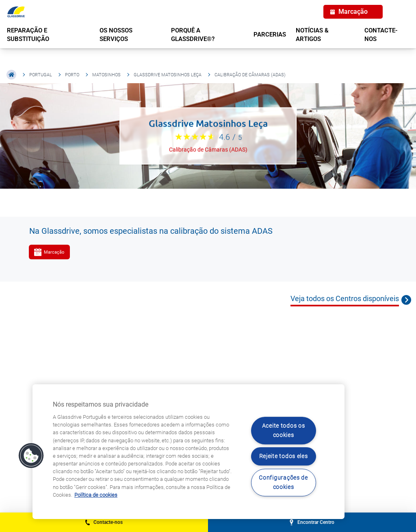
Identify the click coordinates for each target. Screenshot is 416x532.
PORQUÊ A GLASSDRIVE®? (193, 35)
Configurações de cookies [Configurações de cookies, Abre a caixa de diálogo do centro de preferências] (283, 482)
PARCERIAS (270, 34)
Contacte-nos (381, 35)
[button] (31, 456)
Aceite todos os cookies (284, 431)
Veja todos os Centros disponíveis (345, 298)
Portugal (41, 75)
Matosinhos (106, 75)
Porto (72, 75)
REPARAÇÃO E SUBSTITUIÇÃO (28, 35)
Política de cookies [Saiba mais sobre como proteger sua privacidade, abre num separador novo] (96, 495)
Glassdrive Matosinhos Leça (168, 75)
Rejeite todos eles (284, 457)
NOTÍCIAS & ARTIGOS (312, 35)
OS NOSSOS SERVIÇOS (116, 35)
